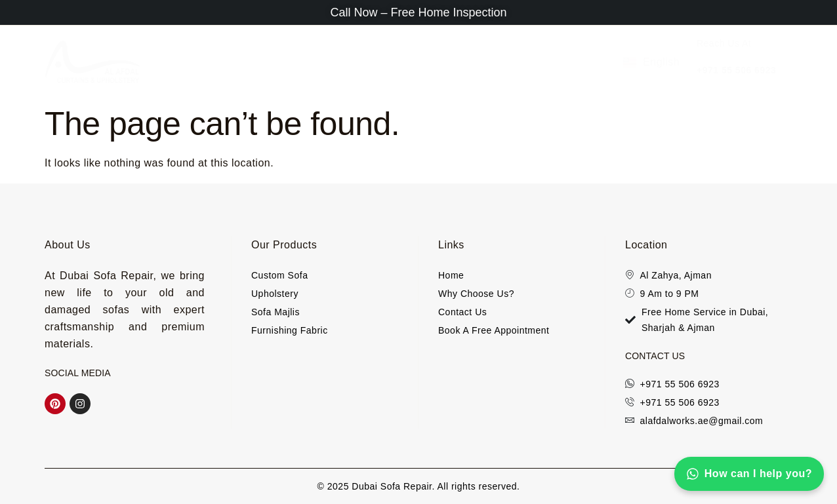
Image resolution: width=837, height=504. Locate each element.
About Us (230, 62)
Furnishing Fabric (478, 62)
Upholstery (308, 62)
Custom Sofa (572, 62)
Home (173, 62)
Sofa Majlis (388, 62)
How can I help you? (749, 474)
